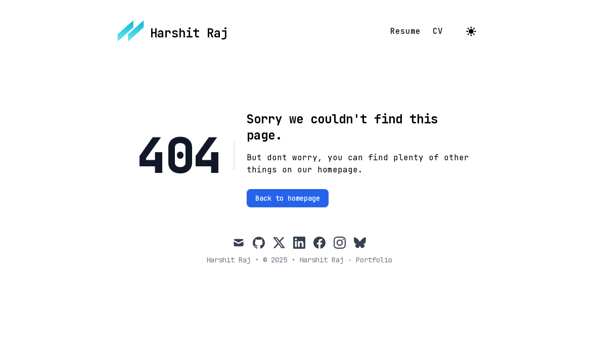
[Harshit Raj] (173, 31)
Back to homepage (288, 198)
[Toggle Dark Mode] (471, 31)
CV (438, 31)
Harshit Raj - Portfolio (346, 260)
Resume (405, 31)
